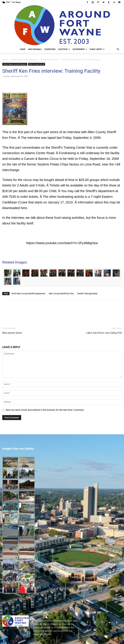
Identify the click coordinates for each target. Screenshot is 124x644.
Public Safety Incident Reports (24, 60)
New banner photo (12, 333)
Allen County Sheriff (49, 60)
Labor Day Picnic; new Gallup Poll (104, 333)
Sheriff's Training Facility (87, 293)
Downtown (50, 49)
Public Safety (97, 49)
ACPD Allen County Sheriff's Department (28, 293)
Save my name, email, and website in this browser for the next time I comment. (45, 410)
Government (80, 49)
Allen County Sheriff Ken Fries (61, 293)
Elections (64, 49)
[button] (118, 49)
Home (23, 49)
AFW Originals (35, 49)
